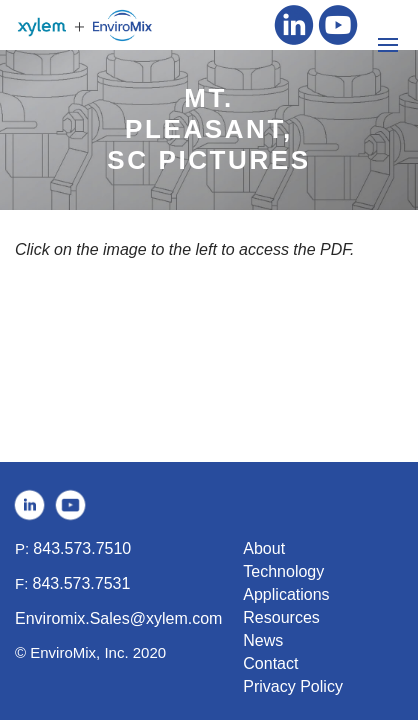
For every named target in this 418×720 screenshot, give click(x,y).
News (263, 640)
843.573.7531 (82, 583)
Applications (286, 594)
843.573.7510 (82, 548)
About (264, 548)
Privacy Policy (293, 686)
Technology (283, 571)
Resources (281, 617)
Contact (270, 663)
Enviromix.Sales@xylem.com (118, 618)
